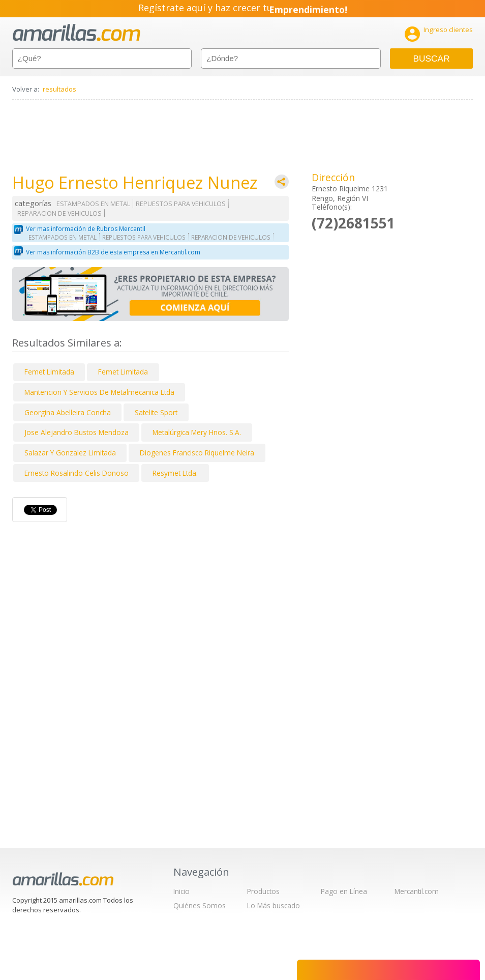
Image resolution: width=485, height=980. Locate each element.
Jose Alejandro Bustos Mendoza (77, 432)
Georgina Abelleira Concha (68, 412)
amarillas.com (77, 33)
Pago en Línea (344, 891)
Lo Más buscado (274, 905)
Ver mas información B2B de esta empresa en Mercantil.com (113, 252)
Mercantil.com (417, 891)
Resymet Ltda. (175, 473)
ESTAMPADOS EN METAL (93, 204)
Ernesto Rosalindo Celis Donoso (77, 473)
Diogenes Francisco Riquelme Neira (197, 453)
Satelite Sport (156, 412)
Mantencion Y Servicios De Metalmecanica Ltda (99, 392)
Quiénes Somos (200, 905)
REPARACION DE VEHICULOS (59, 213)
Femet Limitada (49, 372)
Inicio (181, 891)
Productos (263, 891)
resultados (59, 89)
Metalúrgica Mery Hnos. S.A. (197, 432)
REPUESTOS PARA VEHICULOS (181, 204)
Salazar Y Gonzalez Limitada (70, 453)
